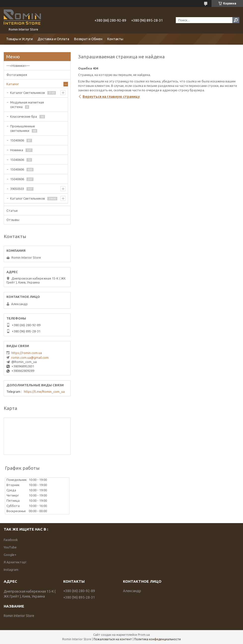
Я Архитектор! (15, 562)
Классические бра (24, 116)
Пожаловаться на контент (113, 639)
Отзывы (13, 220)
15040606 (17, 140)
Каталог (13, 84)
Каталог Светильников (28, 93)
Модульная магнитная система (27, 105)
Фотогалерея (17, 75)
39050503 (17, 189)
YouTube (10, 547)
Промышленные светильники (23, 128)
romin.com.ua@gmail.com (30, 358)
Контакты (115, 39)
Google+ (10, 555)
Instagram (11, 570)
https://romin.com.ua (27, 353)
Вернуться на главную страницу (111, 97)
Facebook (11, 540)
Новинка (17, 150)
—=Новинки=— (18, 66)
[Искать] (236, 20)
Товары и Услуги (19, 39)
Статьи (12, 211)
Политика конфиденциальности (157, 639)
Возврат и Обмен (88, 39)
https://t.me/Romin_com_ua (44, 392)
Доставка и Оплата (53, 39)
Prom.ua (144, 635)
